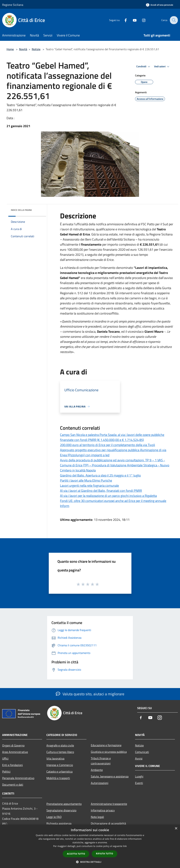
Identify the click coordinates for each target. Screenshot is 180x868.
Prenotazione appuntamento (64, 804)
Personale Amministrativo (18, 778)
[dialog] (90, 846)
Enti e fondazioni (13, 765)
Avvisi (139, 758)
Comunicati (142, 752)
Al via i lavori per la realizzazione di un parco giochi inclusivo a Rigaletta (108, 496)
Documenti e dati (13, 785)
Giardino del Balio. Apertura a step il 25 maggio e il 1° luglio (100, 475)
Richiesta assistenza (59, 823)
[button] (90, 862)
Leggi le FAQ (54, 817)
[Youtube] (132, 20)
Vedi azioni (162, 67)
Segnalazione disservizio (61, 810)
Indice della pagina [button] (21, 210)
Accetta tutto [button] (76, 854)
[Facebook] (123, 20)
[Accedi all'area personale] (160, 5)
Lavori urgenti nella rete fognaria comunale (89, 486)
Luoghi (139, 776)
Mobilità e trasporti (58, 778)
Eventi (139, 783)
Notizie (36, 49)
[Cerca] (173, 20)
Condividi (144, 67)
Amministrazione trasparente (109, 804)
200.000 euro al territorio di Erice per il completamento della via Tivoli (107, 445)
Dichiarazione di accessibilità (108, 823)
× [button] (176, 829)
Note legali (97, 817)
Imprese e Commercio (60, 765)
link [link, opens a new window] (125, 846)
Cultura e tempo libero (60, 752)
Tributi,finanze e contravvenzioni (101, 761)
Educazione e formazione (106, 745)
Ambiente (97, 770)
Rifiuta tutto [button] (105, 854)
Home (10, 49)
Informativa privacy (103, 810)
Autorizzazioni (100, 783)
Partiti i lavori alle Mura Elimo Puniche (86, 480)
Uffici (5, 758)
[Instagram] (141, 20)
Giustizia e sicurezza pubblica (109, 752)
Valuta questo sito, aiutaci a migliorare (90, 694)
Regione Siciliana (13, 5)
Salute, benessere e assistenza (110, 776)
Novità (23, 49)
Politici (6, 771)
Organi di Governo (13, 745)
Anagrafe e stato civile (60, 745)
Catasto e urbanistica (59, 771)
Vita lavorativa (55, 758)
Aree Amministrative (15, 752)
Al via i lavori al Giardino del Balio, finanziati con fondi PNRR (101, 491)
